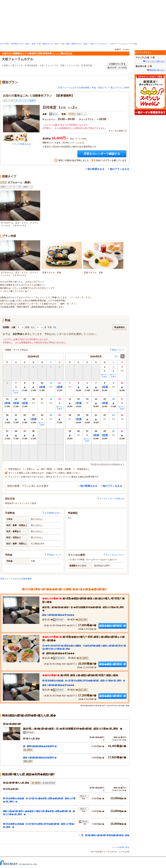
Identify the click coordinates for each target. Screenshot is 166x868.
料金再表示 (120, 327)
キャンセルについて (114, 555)
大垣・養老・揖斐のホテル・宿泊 (74, 44)
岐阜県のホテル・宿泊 (20, 44)
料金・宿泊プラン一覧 (102, 88)
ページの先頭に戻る (121, 847)
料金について (117, 350)
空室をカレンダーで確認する (102, 154)
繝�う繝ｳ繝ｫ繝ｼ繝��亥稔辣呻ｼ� (40, 758)
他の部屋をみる (96, 169)
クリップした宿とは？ (155, 61)
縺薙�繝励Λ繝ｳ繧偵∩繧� (113, 627)
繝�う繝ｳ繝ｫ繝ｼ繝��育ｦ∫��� (58, 615)
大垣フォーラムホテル (99, 44)
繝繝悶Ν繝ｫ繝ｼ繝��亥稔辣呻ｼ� (40, 746)
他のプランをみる (120, 169)
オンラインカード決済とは (111, 499)
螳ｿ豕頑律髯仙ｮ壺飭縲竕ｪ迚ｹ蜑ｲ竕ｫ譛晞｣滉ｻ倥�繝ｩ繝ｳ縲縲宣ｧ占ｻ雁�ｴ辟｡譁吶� (84, 681)
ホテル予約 (4, 44)
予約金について (53, 555)
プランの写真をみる (21, 144)
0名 (55, 327)
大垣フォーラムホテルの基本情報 (74, 88)
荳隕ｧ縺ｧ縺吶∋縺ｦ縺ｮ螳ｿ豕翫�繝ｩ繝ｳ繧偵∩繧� (105, 835)
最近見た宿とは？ (157, 70)
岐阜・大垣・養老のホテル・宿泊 (45, 44)
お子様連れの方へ (52, 513)
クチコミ (119, 88)
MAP (127, 88)
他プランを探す (16, 392)
